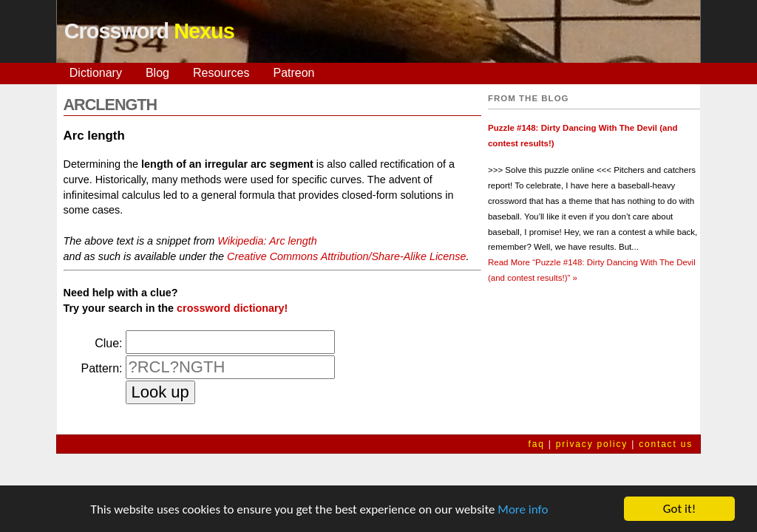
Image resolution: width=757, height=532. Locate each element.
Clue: (108, 343)
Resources (221, 73)
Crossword (149, 31)
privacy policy (592, 444)
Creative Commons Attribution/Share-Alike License (346, 256)
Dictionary (96, 73)
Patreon (293, 73)
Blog (157, 73)
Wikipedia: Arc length (267, 241)
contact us (666, 444)
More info (523, 509)
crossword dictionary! (232, 308)
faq (537, 444)
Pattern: (101, 368)
